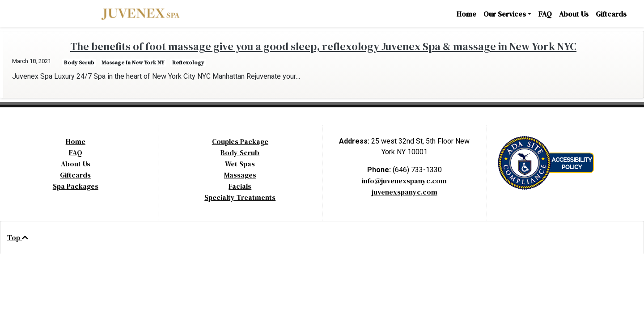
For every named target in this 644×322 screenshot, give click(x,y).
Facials (240, 186)
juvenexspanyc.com (405, 192)
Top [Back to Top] (18, 237)
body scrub (79, 63)
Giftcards (611, 14)
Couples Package (240, 141)
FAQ (545, 14)
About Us (574, 14)
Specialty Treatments (240, 197)
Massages (240, 175)
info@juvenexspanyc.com (404, 181)
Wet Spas (240, 164)
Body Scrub (240, 153)
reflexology (188, 63)
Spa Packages (76, 186)
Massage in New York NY (133, 63)
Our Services (505, 14)
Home (466, 14)
